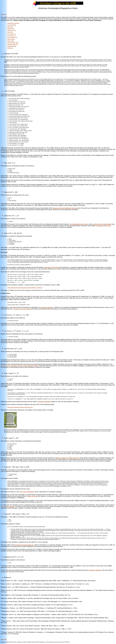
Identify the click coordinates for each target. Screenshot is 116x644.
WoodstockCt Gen (12, 46)
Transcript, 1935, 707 (13, 44)
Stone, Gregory (11, 39)
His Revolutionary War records (79, 224)
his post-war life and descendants (101, 224)
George (109, 226)
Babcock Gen (11, 28)
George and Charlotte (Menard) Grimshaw (65, 208)
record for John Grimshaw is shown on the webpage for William (20, 366)
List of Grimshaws (12, 25)
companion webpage (47, 307)
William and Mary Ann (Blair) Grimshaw (67, 458)
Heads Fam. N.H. (12, 30)
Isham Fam (10, 32)
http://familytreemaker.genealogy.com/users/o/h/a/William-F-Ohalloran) (25, 288)
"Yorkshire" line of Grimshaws (22, 309)
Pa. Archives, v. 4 (12, 36)
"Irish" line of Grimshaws (27, 492)
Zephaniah (100, 226)
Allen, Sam (10, 27)
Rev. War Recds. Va (12, 37)
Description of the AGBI (13, 23)
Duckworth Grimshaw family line (24, 545)
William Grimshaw (32, 496)
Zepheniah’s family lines (51, 267)
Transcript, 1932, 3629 (13, 43)
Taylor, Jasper (11, 41)
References (10, 48)
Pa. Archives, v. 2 (12, 34)
